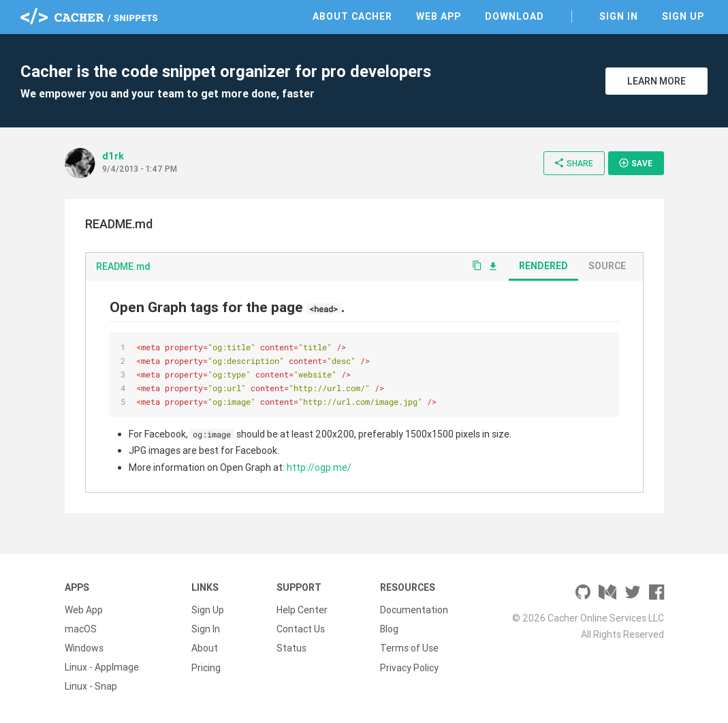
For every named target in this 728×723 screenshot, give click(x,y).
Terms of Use (409, 648)
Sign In (619, 16)
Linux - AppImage (102, 667)
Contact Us (301, 629)
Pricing (206, 667)
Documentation (414, 610)
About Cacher (352, 16)
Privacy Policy (409, 667)
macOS (81, 629)
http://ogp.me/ (319, 467)
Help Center (302, 610)
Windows (84, 648)
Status (291, 648)
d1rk (113, 156)
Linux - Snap (91, 686)
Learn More (656, 81)
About (205, 648)
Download (515, 16)
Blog (389, 629)
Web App (439, 16)
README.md (123, 266)
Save (635, 163)
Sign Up (683, 16)
